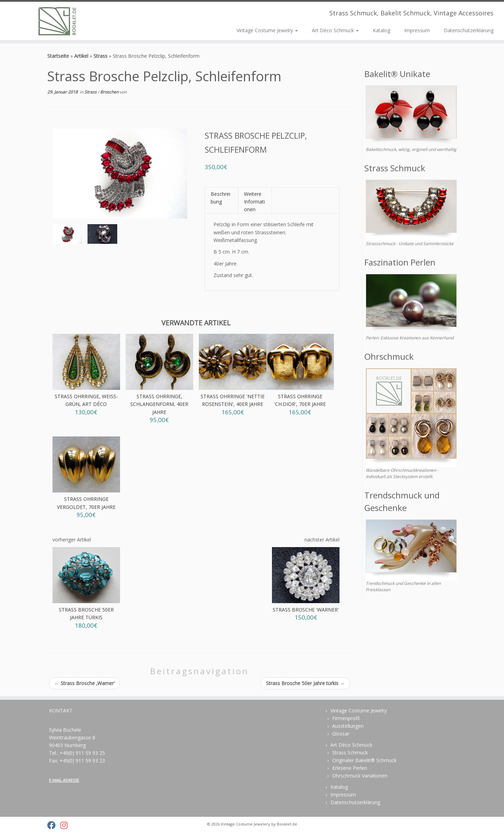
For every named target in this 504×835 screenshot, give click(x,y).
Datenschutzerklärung (469, 30)
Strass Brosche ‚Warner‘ (84, 683)
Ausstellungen (348, 726)
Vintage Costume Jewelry (267, 30)
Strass (100, 56)
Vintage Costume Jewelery (246, 824)
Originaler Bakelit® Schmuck (364, 760)
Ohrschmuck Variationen (360, 776)
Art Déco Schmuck (335, 30)
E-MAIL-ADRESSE (64, 780)
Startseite (58, 56)
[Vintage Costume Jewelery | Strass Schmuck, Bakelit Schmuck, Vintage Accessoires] (58, 21)
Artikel (81, 56)
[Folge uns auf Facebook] (54, 825)
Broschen (110, 92)
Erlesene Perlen (350, 768)
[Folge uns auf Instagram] (66, 825)
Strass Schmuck (350, 753)
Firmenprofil (346, 718)
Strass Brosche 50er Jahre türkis (305, 683)
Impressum (417, 30)
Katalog (381, 30)
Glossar (341, 734)
